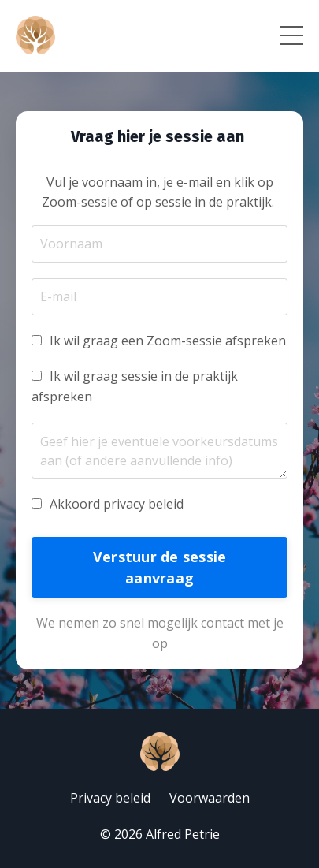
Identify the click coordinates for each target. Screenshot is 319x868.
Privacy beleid (110, 798)
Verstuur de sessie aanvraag (160, 567)
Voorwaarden (210, 798)
